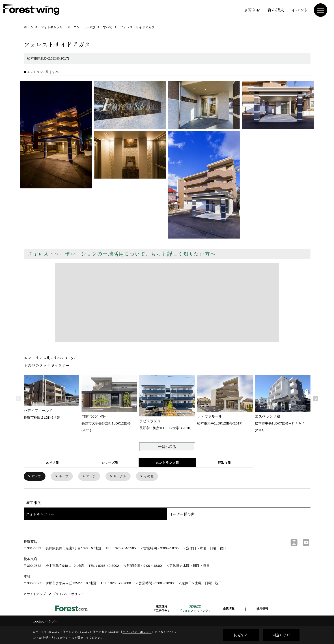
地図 (98, 549)
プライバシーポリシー (68, 594)
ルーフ (65, 477)
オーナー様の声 (182, 514)
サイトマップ (36, 594)
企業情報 (229, 609)
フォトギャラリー (40, 514)
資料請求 (276, 10)
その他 (153, 477)
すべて (37, 477)
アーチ (93, 477)
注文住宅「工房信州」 (162, 609)
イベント (300, 10)
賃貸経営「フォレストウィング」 (195, 609)
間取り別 (224, 463)
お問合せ (252, 10)
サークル (123, 477)
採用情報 (262, 609)
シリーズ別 (110, 463)
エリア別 (52, 463)
